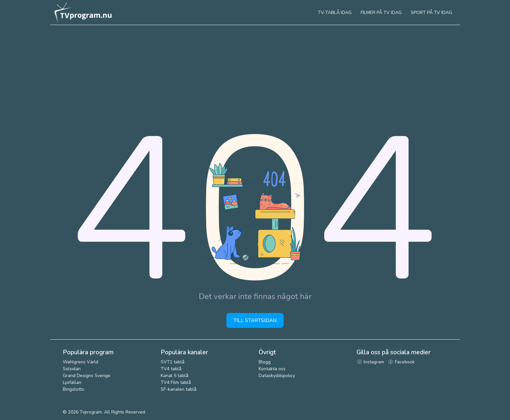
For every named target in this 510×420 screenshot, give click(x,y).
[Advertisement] (255, 74)
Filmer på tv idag (381, 13)
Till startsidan (255, 320)
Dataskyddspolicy (277, 376)
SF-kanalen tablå (179, 389)
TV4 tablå (171, 369)
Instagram (370, 362)
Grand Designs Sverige (87, 376)
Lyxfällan (72, 382)
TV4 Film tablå (176, 382)
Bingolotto (74, 389)
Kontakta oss (272, 369)
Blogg (265, 362)
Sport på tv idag (431, 13)
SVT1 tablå (173, 362)
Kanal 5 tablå (174, 376)
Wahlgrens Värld (81, 362)
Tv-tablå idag (335, 13)
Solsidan (72, 369)
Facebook (401, 362)
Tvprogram (91, 412)
